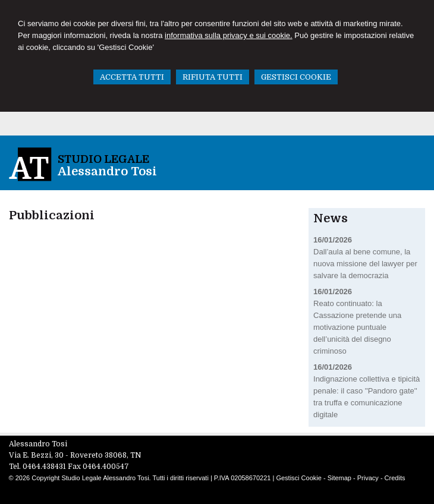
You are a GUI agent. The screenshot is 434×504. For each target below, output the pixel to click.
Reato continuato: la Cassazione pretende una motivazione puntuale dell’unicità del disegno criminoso (357, 327)
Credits (395, 478)
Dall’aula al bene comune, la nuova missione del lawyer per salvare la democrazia (365, 264)
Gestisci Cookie (298, 478)
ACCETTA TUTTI (132, 77)
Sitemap (339, 478)
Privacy (368, 478)
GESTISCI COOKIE (296, 77)
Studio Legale (103, 159)
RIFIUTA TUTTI (213, 77)
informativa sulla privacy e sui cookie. (229, 35)
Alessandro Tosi (107, 171)
